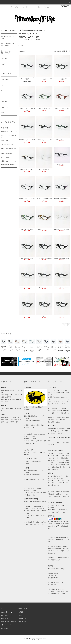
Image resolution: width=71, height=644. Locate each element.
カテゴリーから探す (12, 7)
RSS (2, 628)
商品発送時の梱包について (8, 165)
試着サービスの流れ (6, 154)
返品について (4, 618)
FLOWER (38, 40)
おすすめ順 (58, 51)
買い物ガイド (4, 128)
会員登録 (21, 612)
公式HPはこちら (45, 7)
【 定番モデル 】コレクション (28, 40)
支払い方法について (6, 612)
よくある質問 (4, 141)
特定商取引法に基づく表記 (8, 622)
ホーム (3, 7)
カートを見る (22, 618)
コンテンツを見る (34, 7)
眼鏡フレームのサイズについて (9, 136)
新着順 (68, 51)
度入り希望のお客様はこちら (9, 132)
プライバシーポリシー (7, 625)
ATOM (6, 628)
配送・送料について (6, 615)
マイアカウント (23, 609)
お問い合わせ (22, 622)
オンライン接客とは (6, 157)
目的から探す (24, 7)
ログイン (21, 615)
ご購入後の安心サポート (8, 144)
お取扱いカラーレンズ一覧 (8, 161)
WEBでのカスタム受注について (8, 149)
